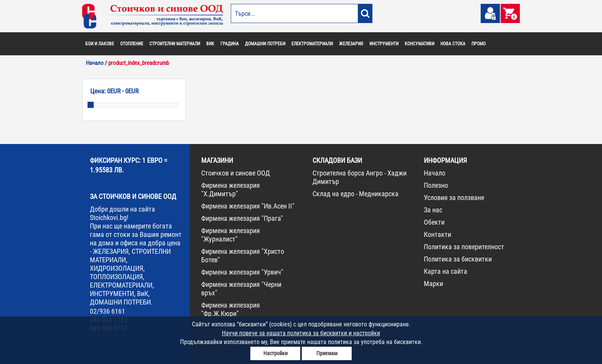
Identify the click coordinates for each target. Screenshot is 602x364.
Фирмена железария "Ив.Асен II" (248, 206)
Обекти (434, 222)
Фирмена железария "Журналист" (231, 235)
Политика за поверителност (464, 247)
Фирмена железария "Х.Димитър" (231, 189)
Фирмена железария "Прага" (242, 218)
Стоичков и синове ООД (236, 173)
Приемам (327, 353)
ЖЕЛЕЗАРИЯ (351, 44)
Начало (435, 173)
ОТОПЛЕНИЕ (132, 44)
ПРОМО (479, 44)
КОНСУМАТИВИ (419, 44)
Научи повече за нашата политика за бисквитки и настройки (301, 333)
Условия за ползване (454, 198)
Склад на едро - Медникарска (356, 194)
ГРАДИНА (230, 44)
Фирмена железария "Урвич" (242, 272)
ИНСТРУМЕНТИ (384, 44)
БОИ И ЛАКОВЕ (100, 44)
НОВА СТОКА (453, 44)
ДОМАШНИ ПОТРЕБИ (265, 44)
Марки (433, 284)
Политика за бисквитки (458, 259)
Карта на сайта (446, 271)
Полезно (436, 185)
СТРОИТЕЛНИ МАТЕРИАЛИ (175, 44)
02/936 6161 (107, 311)
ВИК (210, 44)
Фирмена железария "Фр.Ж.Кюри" (231, 309)
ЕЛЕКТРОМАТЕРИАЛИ (312, 44)
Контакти (437, 234)
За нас (433, 210)
